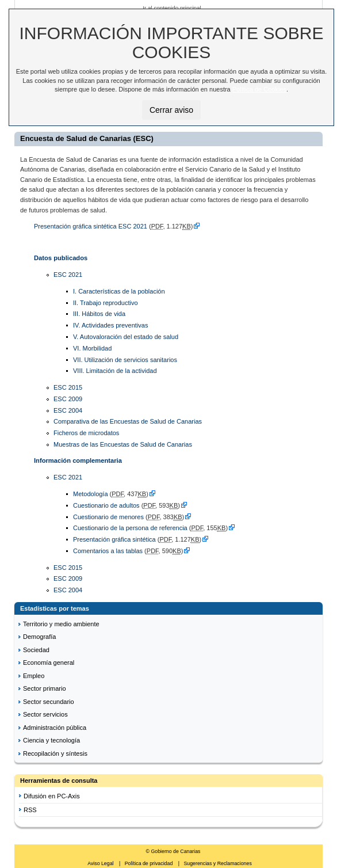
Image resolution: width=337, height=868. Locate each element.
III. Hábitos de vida (99, 314)
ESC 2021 (68, 275)
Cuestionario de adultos (106, 505)
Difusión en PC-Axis (52, 796)
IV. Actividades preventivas (110, 325)
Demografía (39, 637)
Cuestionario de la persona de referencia (131, 528)
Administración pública (55, 728)
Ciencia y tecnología (51, 740)
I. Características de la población (119, 291)
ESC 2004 (68, 410)
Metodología (91, 494)
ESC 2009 (68, 399)
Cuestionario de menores (108, 517)
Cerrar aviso (171, 110)
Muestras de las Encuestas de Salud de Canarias (123, 444)
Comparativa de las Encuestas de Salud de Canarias (128, 421)
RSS (30, 810)
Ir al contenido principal (172, 8)
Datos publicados (61, 258)
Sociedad (36, 650)
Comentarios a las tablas (108, 551)
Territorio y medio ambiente (61, 624)
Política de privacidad (150, 863)
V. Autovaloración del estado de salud (126, 337)
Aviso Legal (101, 863)
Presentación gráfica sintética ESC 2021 (91, 226)
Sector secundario (49, 702)
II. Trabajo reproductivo (106, 303)
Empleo (34, 676)
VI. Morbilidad (92, 348)
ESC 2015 (68, 387)
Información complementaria (78, 460)
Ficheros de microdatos (86, 433)
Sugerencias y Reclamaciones (217, 863)
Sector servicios (45, 714)
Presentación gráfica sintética (114, 539)
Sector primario (45, 688)
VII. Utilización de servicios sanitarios (125, 360)
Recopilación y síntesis (55, 753)
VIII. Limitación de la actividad (115, 371)
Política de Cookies (259, 89)
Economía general (49, 663)
